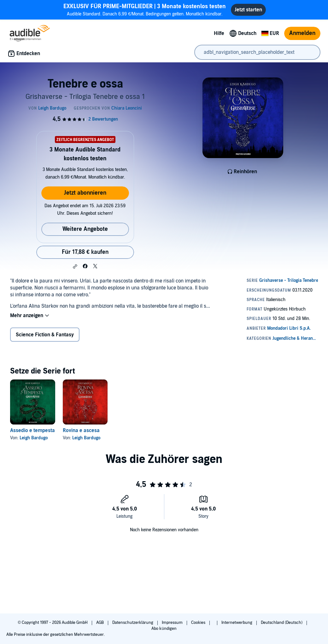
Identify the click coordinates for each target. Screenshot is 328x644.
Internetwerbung (237, 623)
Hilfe (219, 33)
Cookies (199, 623)
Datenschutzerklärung (133, 623)
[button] (75, 266)
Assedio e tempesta (32, 430)
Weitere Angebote (85, 229)
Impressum (173, 623)
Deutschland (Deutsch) (282, 623)
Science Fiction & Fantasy (45, 335)
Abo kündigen (164, 629)
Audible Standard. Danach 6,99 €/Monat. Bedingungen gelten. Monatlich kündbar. (145, 10)
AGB (100, 623)
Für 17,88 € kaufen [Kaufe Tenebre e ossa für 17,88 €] (85, 252)
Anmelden (302, 33)
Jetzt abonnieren (85, 193)
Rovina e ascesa (81, 430)
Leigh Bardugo (34, 438)
